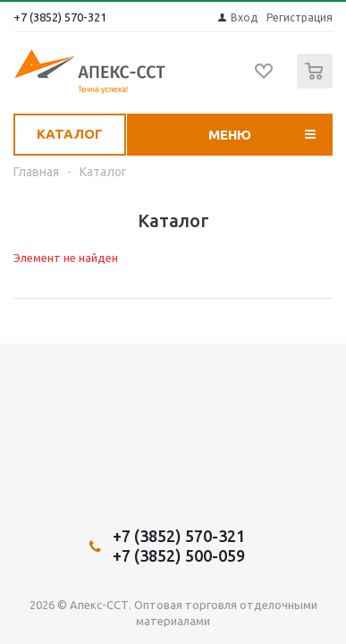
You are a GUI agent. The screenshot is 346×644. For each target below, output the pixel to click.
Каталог (70, 134)
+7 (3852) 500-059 (179, 555)
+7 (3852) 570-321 (60, 17)
